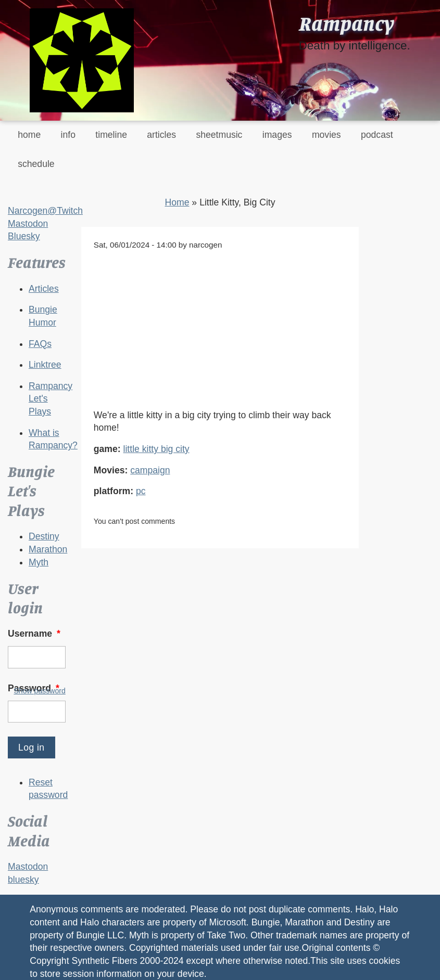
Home (177, 202)
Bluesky (24, 236)
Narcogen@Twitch (45, 211)
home (29, 135)
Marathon (48, 549)
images (277, 135)
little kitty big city (156, 449)
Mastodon (28, 224)
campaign (150, 470)
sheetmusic (219, 135)
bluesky (23, 880)
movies (326, 135)
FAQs (40, 344)
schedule (36, 164)
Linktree (45, 365)
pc (141, 491)
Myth (39, 562)
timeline (111, 135)
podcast (377, 135)
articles (161, 135)
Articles (44, 289)
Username (35, 634)
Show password (39, 691)
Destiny (44, 536)
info (68, 135)
